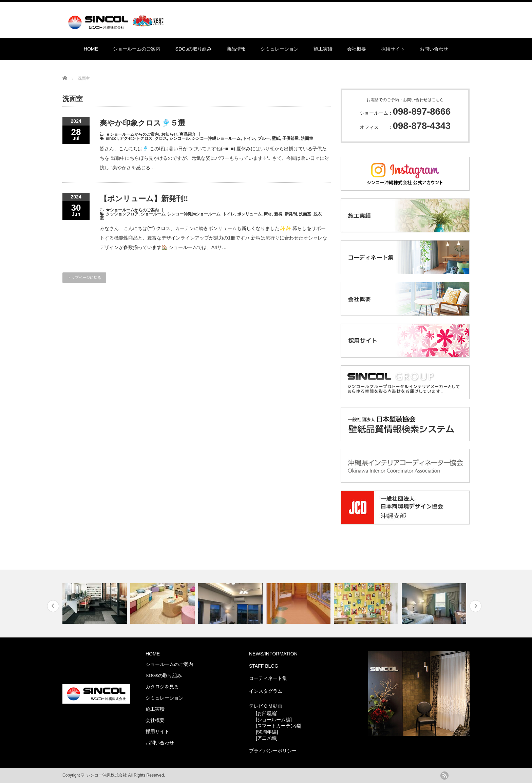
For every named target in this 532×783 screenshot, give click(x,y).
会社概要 (357, 49)
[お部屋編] (267, 713)
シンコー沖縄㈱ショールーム (194, 214)
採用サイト (393, 49)
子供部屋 (290, 138)
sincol (112, 138)
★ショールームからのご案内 (132, 134)
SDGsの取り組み (194, 49)
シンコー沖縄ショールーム (216, 138)
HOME (91, 49)
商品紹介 (188, 134)
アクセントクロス (136, 138)
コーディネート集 (268, 678)
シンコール (179, 138)
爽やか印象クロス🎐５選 (142, 123)
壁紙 (276, 138)
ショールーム (153, 214)
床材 (268, 214)
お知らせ (169, 134)
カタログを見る (162, 687)
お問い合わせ (434, 49)
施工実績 (323, 49)
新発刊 (291, 214)
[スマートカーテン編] (279, 726)
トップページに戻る (84, 278)
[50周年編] (267, 732)
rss (444, 776)
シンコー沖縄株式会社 (107, 775)
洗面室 (307, 138)
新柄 (278, 214)
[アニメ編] (267, 738)
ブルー (264, 138)
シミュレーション (280, 49)
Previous (53, 606)
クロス (161, 138)
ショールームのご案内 (137, 49)
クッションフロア (122, 214)
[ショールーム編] (274, 720)
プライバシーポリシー (273, 751)
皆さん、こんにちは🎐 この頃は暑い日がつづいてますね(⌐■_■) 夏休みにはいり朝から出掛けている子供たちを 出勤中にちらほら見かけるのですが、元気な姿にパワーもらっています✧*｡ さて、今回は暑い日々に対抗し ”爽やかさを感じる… (214, 158)
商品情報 (236, 49)
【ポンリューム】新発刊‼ (144, 199)
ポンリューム (249, 214)
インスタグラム (266, 691)
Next (476, 606)
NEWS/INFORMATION (273, 654)
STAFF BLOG (264, 666)
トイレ (249, 138)
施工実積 (155, 709)
